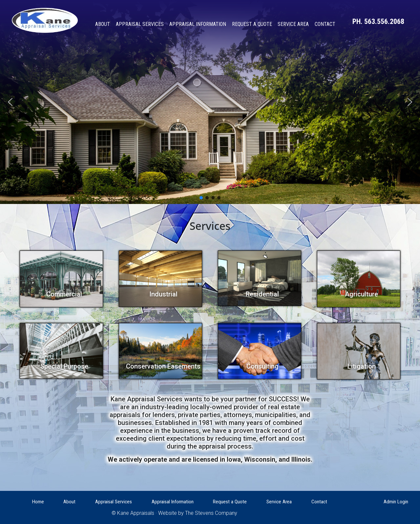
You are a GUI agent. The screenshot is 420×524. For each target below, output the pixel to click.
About (103, 24)
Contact (325, 24)
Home (38, 502)
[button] (201, 198)
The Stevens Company (211, 513)
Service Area (293, 24)
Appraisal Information (198, 24)
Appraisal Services (140, 24)
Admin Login (396, 502)
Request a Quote (252, 24)
